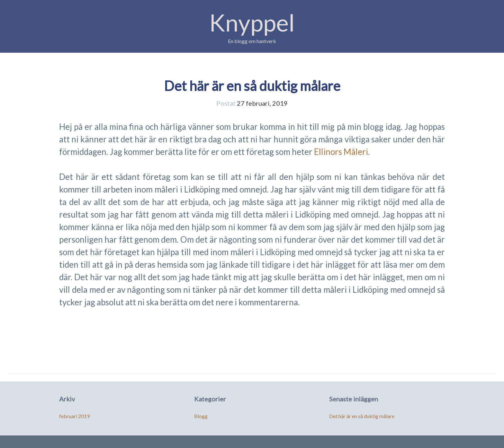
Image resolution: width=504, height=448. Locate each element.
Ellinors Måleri (341, 152)
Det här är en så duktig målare (252, 86)
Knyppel (252, 22)
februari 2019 (74, 416)
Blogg (201, 416)
